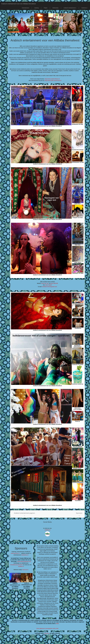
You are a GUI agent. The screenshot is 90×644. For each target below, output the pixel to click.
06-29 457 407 (45, 283)
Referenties (55, 8)
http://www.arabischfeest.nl (52, 79)
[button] (24, 514)
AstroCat (47, 633)
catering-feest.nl (15, 553)
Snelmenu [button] (84, 8)
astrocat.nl (25, 570)
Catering (36, 8)
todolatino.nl (25, 555)
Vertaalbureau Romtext (17, 565)
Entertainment (25, 8)
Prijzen (46, 8)
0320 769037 (49, 285)
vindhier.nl (47, 530)
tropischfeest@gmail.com (24, 561)
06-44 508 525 (54, 283)
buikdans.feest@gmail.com (50, 287)
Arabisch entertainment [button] (70, 8)
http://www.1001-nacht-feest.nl (53, 80)
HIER (57, 624)
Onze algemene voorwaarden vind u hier (47, 628)
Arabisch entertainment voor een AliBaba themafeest (19, 4)
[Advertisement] (45, 640)
